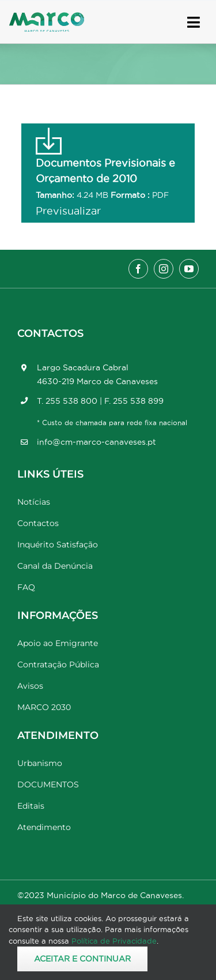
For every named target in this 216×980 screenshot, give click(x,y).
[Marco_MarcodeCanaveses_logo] (47, 17)
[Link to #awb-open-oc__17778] (194, 22)
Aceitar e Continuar (82, 959)
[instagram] (164, 269)
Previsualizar (68, 211)
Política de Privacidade (114, 941)
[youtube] (189, 269)
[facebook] (138, 269)
